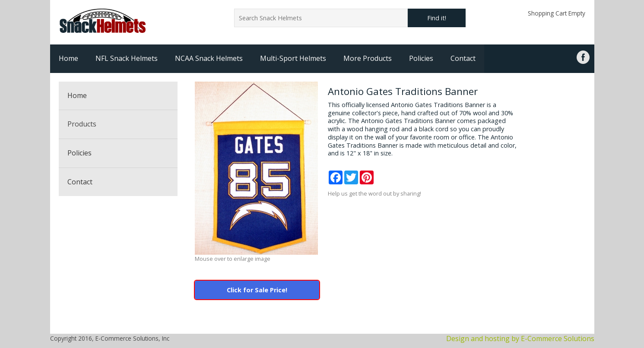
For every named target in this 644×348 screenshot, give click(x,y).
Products (82, 124)
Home (68, 58)
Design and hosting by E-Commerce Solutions (520, 339)
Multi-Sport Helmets (293, 58)
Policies (421, 58)
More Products (368, 58)
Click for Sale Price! (257, 290)
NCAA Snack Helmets (209, 58)
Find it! (437, 18)
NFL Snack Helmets (127, 58)
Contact (463, 58)
